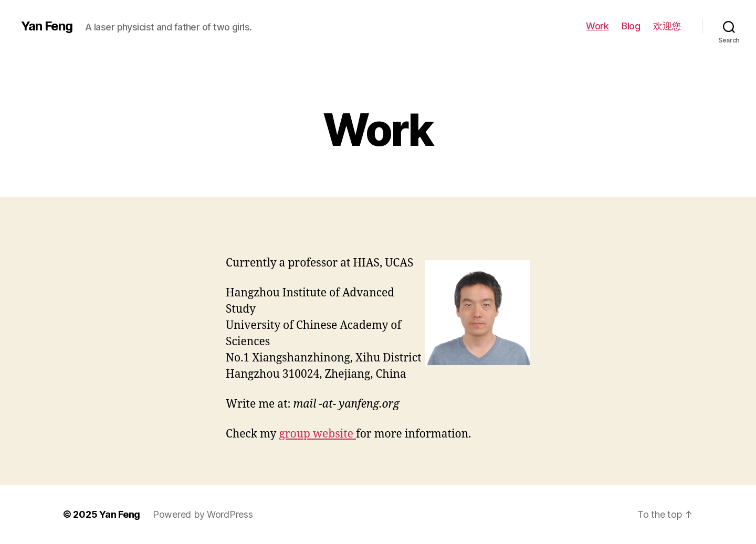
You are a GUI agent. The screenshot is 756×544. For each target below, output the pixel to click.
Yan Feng (47, 26)
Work (597, 26)
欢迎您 (667, 26)
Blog (631, 26)
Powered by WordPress (203, 514)
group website (317, 434)
